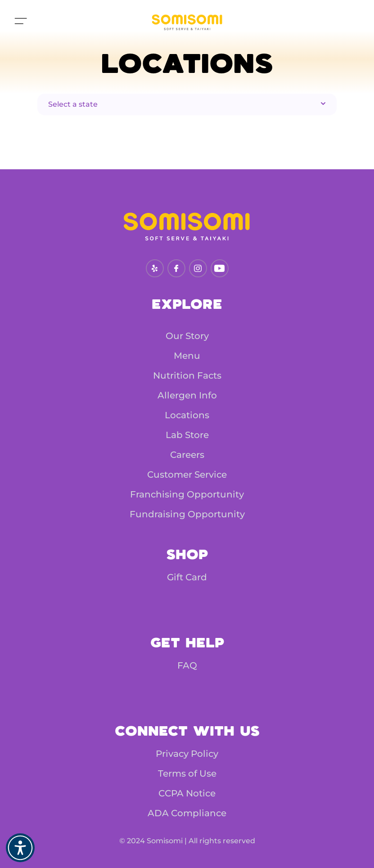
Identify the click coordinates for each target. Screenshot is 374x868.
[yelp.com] (154, 268)
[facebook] (176, 268)
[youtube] (219, 268)
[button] (20, 848)
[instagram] (198, 268)
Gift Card (187, 577)
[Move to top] (20, 23)
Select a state (188, 104)
